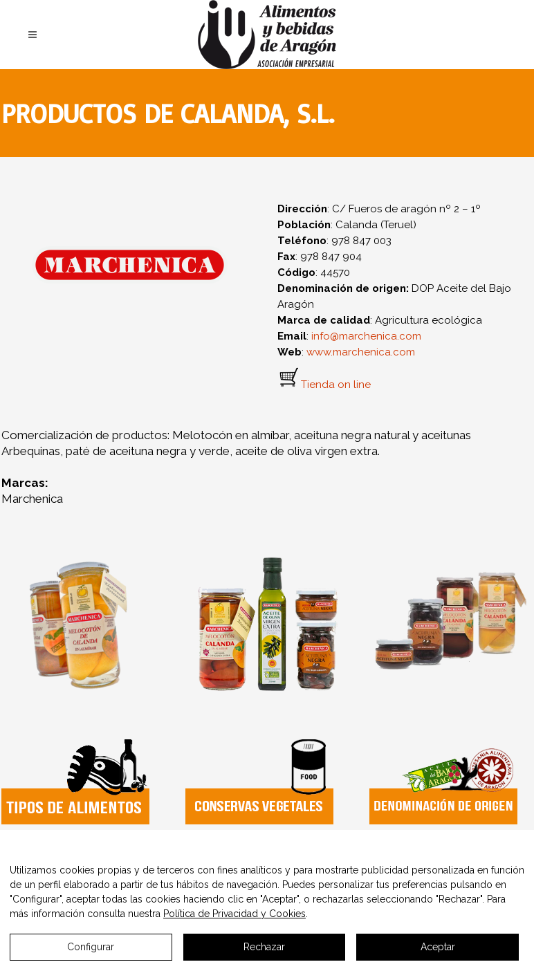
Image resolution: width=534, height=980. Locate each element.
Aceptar (438, 947)
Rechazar (264, 947)
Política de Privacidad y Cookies (234, 914)
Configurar (91, 947)
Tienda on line (336, 385)
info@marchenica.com (366, 336)
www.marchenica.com (361, 352)
